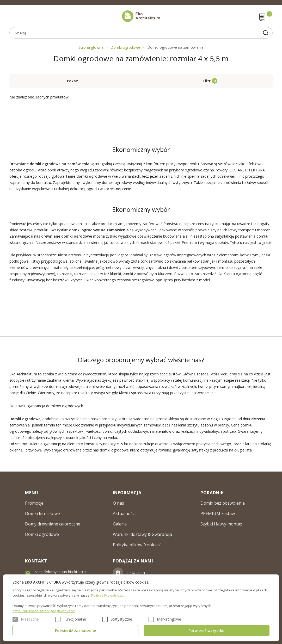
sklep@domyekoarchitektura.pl (61, 572)
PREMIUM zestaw (218, 513)
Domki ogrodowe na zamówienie (175, 47)
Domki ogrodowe (125, 47)
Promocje (34, 503)
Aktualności (124, 513)
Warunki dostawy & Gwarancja (142, 534)
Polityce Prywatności (107, 595)
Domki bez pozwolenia (223, 503)
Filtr (207, 81)
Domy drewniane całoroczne (53, 524)
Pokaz (72, 81)
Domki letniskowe (42, 513)
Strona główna (91, 47)
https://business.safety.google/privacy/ (44, 611)
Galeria (120, 524)
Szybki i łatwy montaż (221, 524)
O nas (118, 503)
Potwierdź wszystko (206, 631)
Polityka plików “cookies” (137, 545)
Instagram (136, 572)
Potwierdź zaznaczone (75, 631)
